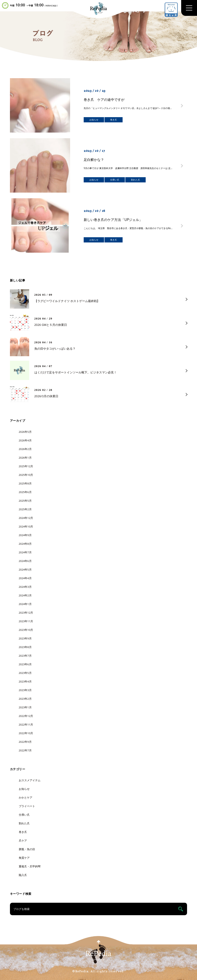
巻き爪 (23, 832)
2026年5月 (25, 432)
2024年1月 (25, 604)
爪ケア (23, 841)
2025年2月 (25, 509)
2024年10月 (26, 526)
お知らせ (24, 789)
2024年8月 (25, 544)
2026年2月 (25, 449)
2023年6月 (25, 664)
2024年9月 (25, 535)
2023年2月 (25, 699)
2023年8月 (25, 647)
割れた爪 (24, 823)
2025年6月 (25, 492)
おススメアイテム (30, 780)
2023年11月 (26, 621)
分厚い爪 (24, 815)
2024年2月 (25, 595)
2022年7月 (25, 750)
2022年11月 (26, 725)
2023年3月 (25, 690)
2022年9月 (25, 742)
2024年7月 (25, 552)
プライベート (27, 806)
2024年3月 (25, 587)
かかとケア (26, 797)
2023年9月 (25, 638)
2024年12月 (26, 518)
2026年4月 (25, 440)
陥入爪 (23, 875)
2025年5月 (25, 501)
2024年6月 (25, 561)
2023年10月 (26, 630)
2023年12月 (26, 613)
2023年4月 (25, 681)
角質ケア (24, 858)
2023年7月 (25, 656)
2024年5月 (25, 570)
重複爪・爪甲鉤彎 (30, 866)
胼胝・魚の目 (27, 849)
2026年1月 (25, 458)
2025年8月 (25, 483)
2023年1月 (25, 707)
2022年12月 (26, 716)
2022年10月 (26, 733)
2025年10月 (26, 475)
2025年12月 (26, 466)
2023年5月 (25, 673)
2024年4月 (25, 578)
